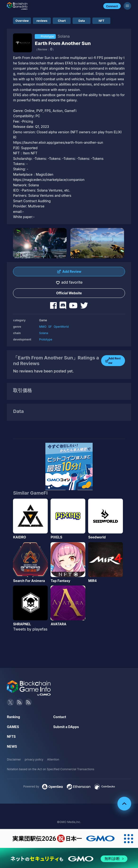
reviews (42, 21)
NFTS (11, 736)
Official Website (69, 293)
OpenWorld (61, 327)
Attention (53, 759)
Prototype (45, 339)
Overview (22, 21)
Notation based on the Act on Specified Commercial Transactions (51, 769)
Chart (62, 21)
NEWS (12, 746)
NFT (101, 21)
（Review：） (45, 49)
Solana (43, 333)
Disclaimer (14, 759)
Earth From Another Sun (63, 43)
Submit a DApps (66, 727)
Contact (60, 717)
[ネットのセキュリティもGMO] (69, 859)
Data (82, 21)
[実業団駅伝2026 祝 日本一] (60, 839)
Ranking (13, 717)
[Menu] (127, 6)
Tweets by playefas (30, 629)
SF (50, 327)
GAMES (13, 727)
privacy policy (34, 759)
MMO (43, 327)
